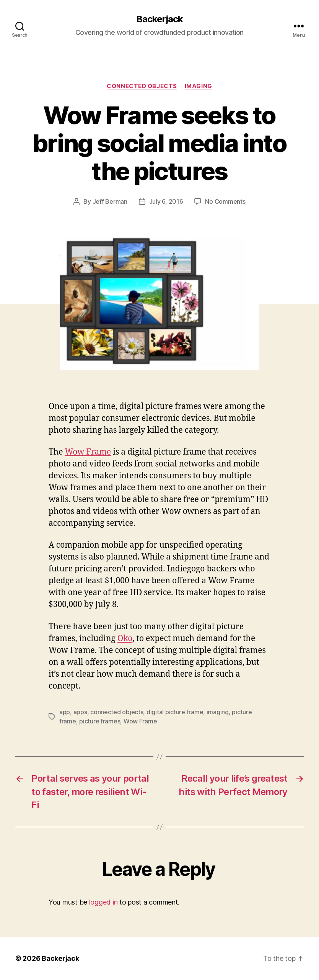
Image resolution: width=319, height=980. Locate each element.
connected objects (117, 712)
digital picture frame (175, 712)
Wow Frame (88, 452)
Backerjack (159, 19)
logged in (103, 902)
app (65, 712)
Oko (125, 639)
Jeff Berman (110, 201)
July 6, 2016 (166, 201)
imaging (218, 712)
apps (80, 712)
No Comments (225, 201)
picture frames (100, 721)
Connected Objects (142, 86)
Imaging (199, 86)
